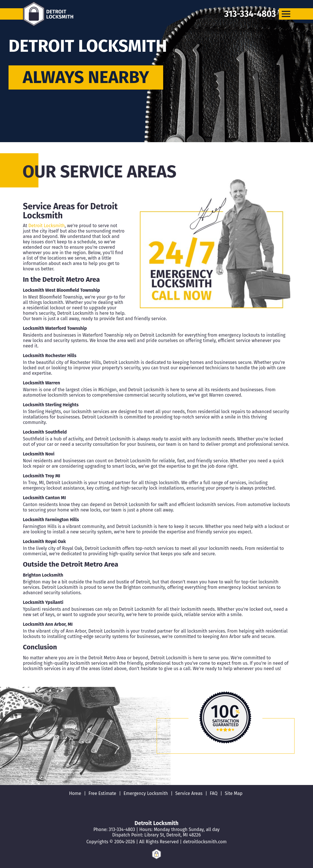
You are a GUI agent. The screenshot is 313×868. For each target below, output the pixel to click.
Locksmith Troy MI (42, 476)
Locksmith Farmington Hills (51, 520)
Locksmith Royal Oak (44, 541)
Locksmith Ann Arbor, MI (48, 624)
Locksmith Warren (42, 383)
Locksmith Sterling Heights (51, 405)
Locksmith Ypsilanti (43, 602)
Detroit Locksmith (47, 226)
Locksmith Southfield (45, 432)
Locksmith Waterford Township (55, 328)
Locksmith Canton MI (44, 498)
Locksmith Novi (39, 454)
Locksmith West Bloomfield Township (62, 290)
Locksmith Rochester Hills (50, 356)
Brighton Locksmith (43, 575)
